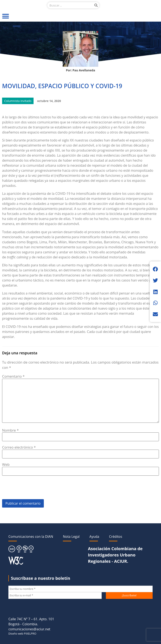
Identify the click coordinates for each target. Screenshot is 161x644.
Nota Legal (71, 537)
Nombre (10, 430)
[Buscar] (96, 5)
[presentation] (34, 489)
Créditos (116, 537)
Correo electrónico (19, 447)
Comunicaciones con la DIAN (31, 537)
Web (6, 464)
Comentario (13, 376)
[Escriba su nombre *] (80, 589)
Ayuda (94, 537)
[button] (6, 16)
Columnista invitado (18, 101)
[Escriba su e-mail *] (55, 596)
